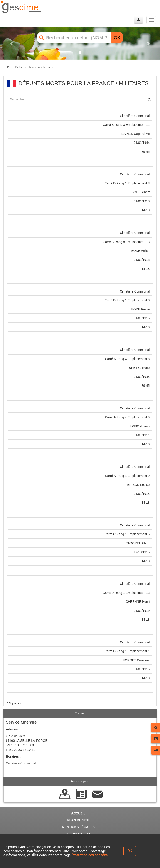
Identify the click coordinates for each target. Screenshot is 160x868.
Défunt (19, 67)
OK (117, 38)
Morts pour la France (42, 67)
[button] (12, 43)
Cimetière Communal (21, 763)
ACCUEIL (78, 813)
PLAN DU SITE (78, 820)
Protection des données (90, 855)
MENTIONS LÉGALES (78, 827)
